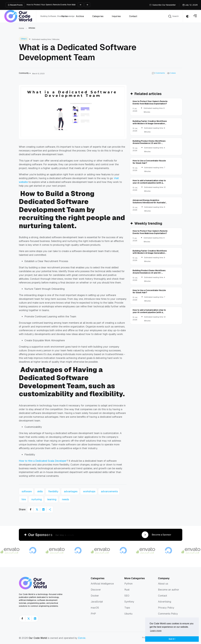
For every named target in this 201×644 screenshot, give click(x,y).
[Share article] (50, 509)
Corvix (82, 638)
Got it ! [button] (172, 639)
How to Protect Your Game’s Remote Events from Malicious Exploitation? (59, 5)
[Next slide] (87, 5)
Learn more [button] (156, 631)
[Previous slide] (81, 5)
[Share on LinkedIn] (43, 509)
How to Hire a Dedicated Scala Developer (43, 461)
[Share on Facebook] (31, 509)
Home (21, 28)
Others (24, 39)
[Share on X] (37, 509)
